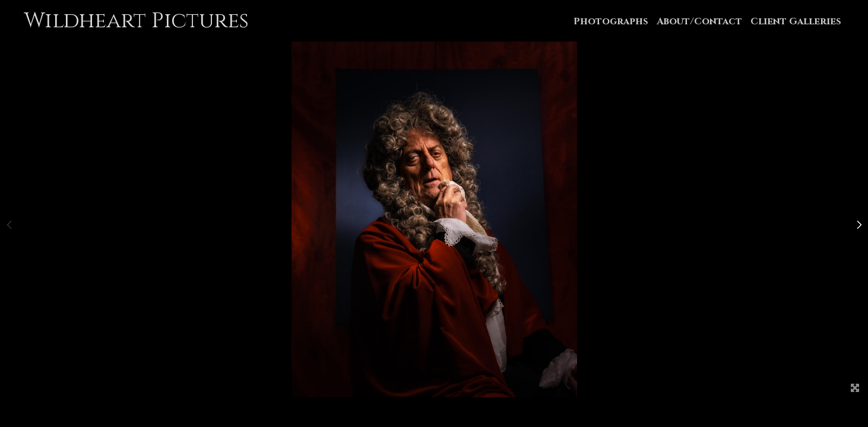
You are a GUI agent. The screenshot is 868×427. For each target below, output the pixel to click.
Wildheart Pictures (136, 21)
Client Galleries (796, 21)
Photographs (611, 21)
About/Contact (699, 21)
